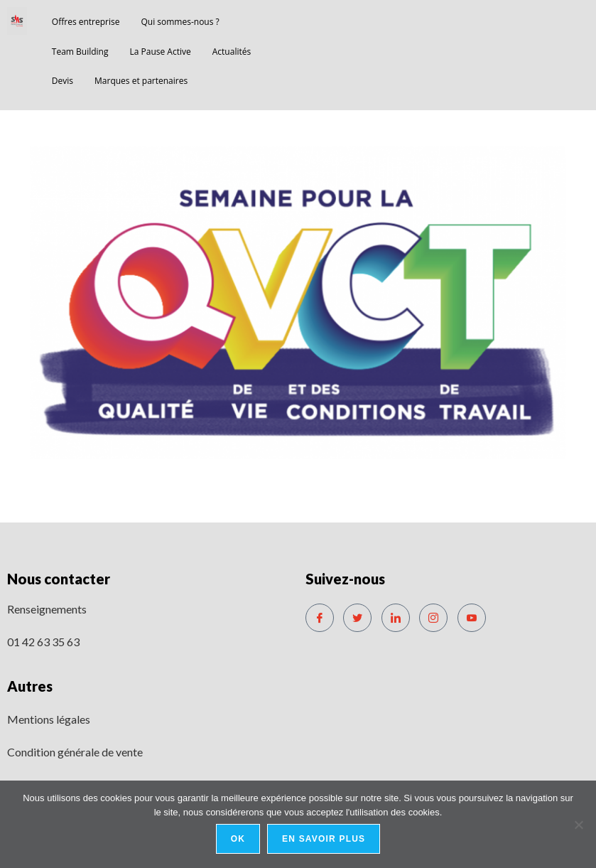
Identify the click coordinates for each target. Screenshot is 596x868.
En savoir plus (324, 839)
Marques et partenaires (141, 81)
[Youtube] (472, 618)
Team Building (80, 52)
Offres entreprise (86, 22)
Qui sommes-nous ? (180, 22)
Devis (63, 81)
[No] (578, 825)
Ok (238, 839)
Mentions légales (49, 719)
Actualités (232, 52)
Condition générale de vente (75, 752)
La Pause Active (161, 52)
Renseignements (47, 609)
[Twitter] (357, 618)
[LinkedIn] (396, 618)
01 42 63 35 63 (43, 642)
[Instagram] (433, 618)
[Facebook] (320, 618)
